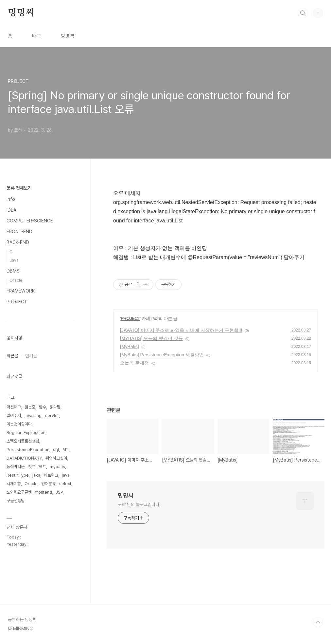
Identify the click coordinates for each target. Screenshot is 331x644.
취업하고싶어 (56, 458)
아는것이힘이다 (19, 424)
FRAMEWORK (21, 291)
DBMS (13, 271)
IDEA (11, 210)
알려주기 (14, 416)
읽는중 (30, 407)
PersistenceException (28, 450)
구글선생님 (16, 501)
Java (14, 260)
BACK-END (18, 242)
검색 (303, 13)
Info (11, 199)
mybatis (57, 467)
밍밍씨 (21, 13)
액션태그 (14, 407)
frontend (44, 492)
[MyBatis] (130, 347)
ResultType (18, 475)
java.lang (33, 416)
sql (56, 450)
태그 (37, 36)
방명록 (68, 36)
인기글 (31, 356)
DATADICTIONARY (24, 458)
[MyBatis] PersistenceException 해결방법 (162, 355)
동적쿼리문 (16, 467)
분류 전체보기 (19, 188)
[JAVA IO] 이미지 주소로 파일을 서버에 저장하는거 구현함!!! (181, 330)
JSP (59, 492)
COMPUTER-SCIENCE (30, 221)
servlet (52, 416)
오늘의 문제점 (134, 363)
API (66, 450)
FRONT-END (19, 232)
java (66, 475)
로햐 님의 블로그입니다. (139, 504)
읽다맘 (55, 407)
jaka (36, 475)
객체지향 (14, 484)
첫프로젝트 (37, 467)
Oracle (16, 280)
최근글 (12, 356)
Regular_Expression (26, 433)
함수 (43, 407)
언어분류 (48, 484)
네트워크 (51, 475)
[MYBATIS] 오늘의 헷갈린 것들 (151, 338)
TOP (318, 622)
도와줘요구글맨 (19, 492)
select (65, 484)
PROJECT (130, 318)
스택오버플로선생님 (23, 441)
